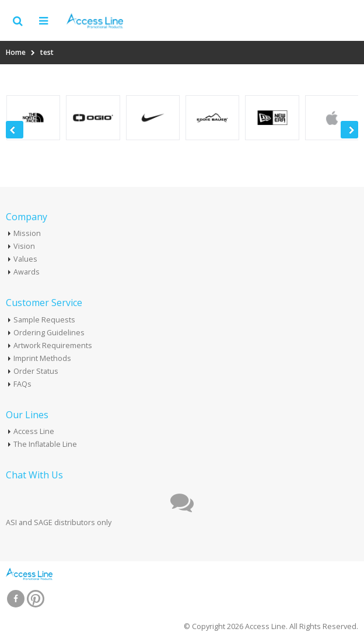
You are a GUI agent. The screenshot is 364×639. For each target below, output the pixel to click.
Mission (27, 233)
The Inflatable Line (45, 444)
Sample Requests (44, 320)
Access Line (34, 431)
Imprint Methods (42, 358)
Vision (24, 246)
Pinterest (36, 599)
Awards (27, 272)
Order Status (36, 371)
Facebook (16, 599)
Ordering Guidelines (49, 333)
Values (25, 259)
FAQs (22, 384)
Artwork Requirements (53, 345)
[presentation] (15, 130)
